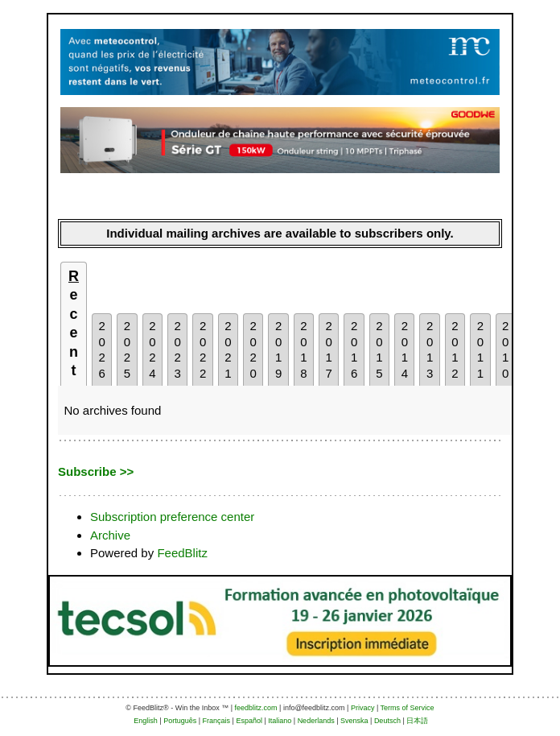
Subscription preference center (172, 517)
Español (249, 721)
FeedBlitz (182, 553)
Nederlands (316, 721)
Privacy (363, 708)
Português (180, 721)
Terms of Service (408, 708)
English (146, 721)
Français (217, 721)
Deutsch (387, 721)
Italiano (280, 721)
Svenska (354, 721)
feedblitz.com (256, 708)
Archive (110, 535)
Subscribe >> (96, 471)
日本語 (417, 721)
